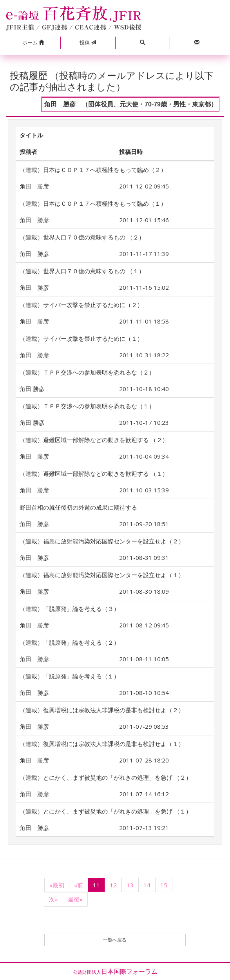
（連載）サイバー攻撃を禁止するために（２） (81, 305)
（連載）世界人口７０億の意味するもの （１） (82, 271)
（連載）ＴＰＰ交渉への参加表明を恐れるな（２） (87, 372)
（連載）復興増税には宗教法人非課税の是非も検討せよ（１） (102, 744)
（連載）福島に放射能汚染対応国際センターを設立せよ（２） (102, 541)
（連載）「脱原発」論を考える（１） (70, 676)
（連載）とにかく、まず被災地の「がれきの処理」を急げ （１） (106, 811)
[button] (33, 43)
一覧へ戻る (115, 940)
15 (164, 885)
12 (113, 885)
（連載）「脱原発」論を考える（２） (70, 642)
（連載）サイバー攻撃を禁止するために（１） (81, 338)
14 (147, 885)
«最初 (57, 885)
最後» (75, 899)
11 (96, 885)
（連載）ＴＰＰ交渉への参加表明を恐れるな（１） (87, 406)
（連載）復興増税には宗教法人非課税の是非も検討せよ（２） (102, 710)
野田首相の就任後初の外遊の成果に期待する (78, 507)
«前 (79, 885)
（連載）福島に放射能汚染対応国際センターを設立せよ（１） (102, 575)
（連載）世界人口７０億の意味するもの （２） (82, 237)
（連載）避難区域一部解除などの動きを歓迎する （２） (94, 440)
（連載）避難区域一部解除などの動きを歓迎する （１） (94, 474)
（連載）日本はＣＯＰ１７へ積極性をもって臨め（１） (93, 203)
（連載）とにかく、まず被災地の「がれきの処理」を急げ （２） (106, 777)
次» (53, 899)
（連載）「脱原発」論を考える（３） (70, 609)
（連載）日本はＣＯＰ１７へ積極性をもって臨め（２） (93, 170)
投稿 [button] (88, 42)
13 (130, 885)
